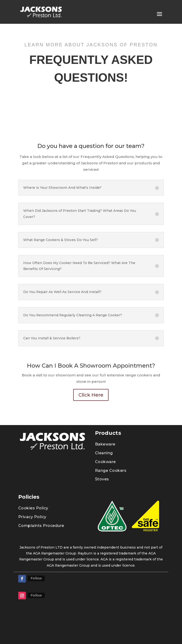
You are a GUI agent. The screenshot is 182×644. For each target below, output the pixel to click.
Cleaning (104, 453)
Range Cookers (111, 471)
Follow (36, 578)
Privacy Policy (32, 517)
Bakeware (105, 444)
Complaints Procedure (41, 526)
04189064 (156, 629)
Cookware (105, 462)
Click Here (91, 395)
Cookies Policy (33, 508)
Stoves (102, 479)
